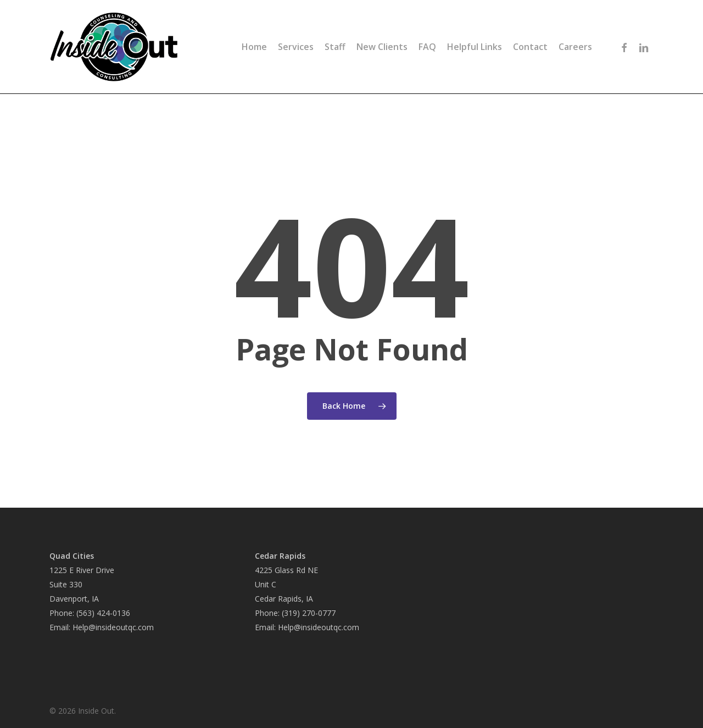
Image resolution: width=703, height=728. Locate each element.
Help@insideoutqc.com (113, 627)
